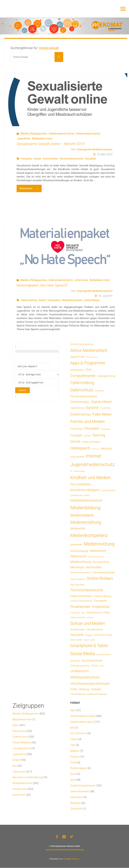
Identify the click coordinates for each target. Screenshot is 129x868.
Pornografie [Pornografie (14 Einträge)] (100, 601)
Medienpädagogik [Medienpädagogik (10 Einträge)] (79, 551)
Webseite (75, 803)
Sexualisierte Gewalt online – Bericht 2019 (51, 144)
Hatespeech (54, 300)
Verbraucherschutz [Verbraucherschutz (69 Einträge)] (85, 677)
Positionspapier (79, 768)
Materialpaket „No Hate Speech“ (42, 285)
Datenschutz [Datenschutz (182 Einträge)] (82, 390)
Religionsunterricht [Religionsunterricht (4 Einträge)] (78, 618)
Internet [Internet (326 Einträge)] (94, 456)
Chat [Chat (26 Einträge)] (88, 370)
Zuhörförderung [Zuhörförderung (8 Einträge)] (78, 694)
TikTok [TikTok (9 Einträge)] (94, 666)
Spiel (73, 780)
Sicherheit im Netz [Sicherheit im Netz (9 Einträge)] (103, 635)
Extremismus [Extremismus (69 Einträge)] (81, 414)
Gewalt (37, 159)
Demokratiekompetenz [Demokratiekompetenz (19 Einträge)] (84, 396)
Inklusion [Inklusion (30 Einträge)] (106, 448)
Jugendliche (24, 139)
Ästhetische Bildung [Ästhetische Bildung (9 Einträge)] (97, 694)
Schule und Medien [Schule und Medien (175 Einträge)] (88, 623)
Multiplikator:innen (42, 139)
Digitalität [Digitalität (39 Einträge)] (92, 408)
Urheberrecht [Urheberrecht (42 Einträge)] (79, 671)
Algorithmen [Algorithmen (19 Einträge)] (78, 357)
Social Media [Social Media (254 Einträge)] (83, 654)
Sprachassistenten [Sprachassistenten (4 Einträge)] (104, 655)
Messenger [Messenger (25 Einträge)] (77, 567)
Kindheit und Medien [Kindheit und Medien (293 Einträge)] (91, 477)
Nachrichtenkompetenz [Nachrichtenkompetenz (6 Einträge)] (81, 572)
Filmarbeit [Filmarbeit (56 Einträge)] (92, 429)
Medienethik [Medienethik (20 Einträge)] (78, 528)
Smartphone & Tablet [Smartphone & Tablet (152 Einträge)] (89, 646)
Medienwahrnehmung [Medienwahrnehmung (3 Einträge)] (96, 557)
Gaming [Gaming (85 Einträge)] (99, 435)
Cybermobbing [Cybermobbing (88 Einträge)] (82, 383)
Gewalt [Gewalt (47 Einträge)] (75, 441)
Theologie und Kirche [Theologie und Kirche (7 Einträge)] (80, 666)
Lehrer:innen (81, 280)
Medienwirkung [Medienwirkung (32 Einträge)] (80, 562)
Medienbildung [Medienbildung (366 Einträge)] (85, 508)
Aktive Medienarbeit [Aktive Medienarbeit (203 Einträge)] (89, 350)
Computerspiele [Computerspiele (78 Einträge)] (83, 376)
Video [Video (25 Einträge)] (74, 689)
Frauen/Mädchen (22, 743)
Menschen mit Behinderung (27, 777)
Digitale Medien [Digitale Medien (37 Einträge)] (102, 402)
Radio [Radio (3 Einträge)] (83, 613)
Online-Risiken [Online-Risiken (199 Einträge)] (100, 578)
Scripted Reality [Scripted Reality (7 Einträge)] (77, 630)
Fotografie (26, 159)
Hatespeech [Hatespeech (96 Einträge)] (80, 448)
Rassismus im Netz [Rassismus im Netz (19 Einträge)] (98, 612)
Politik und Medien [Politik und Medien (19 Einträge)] (81, 596)
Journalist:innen (21, 748)
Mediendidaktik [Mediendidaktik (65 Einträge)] (82, 515)
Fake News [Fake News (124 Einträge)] (102, 414)
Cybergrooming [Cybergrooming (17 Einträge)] (106, 376)
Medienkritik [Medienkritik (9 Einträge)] (76, 545)
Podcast (75, 757)
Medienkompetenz (72, 300)
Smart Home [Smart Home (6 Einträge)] (89, 640)
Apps (73, 710)
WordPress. (75, 859)
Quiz (73, 774)
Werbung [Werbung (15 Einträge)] (84, 689)
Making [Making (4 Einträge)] (87, 495)
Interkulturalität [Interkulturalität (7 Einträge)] (77, 457)
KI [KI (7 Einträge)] (71, 471)
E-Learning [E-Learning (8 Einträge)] (105, 408)
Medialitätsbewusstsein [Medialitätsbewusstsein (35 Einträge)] (86, 500)
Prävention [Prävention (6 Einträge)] (75, 613)
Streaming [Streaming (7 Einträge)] (75, 661)
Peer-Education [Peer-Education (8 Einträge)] (77, 585)
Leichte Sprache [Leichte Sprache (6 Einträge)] (108, 490)
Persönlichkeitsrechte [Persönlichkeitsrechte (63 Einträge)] (87, 590)
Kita (15, 766)
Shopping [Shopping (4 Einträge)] (89, 635)
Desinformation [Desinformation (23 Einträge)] (80, 402)
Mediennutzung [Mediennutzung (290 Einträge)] (99, 544)
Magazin (75, 751)
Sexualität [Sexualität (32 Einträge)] (77, 635)
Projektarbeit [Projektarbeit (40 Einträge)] (101, 607)
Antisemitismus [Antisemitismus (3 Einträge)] (92, 357)
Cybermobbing (29, 300)
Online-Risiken (50, 159)
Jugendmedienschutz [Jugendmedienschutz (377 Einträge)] (92, 464)
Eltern (16, 725)
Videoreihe (76, 797)
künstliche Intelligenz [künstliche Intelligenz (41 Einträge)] (85, 490)
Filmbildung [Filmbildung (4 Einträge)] (106, 429)
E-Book (74, 739)
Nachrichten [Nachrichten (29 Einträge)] (94, 567)
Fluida (65, 859)
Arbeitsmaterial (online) (61, 134)
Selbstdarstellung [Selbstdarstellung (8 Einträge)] (94, 630)
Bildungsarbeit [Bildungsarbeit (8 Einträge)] (77, 370)
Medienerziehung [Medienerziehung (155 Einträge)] (86, 522)
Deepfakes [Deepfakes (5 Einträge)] (99, 391)
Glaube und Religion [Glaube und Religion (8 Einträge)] (91, 442)
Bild (72, 728)
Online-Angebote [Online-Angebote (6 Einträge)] (78, 579)
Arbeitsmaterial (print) (88, 134)
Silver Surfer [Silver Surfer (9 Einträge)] (76, 640)
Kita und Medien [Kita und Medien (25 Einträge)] (80, 484)
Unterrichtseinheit (80, 791)
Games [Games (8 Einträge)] (87, 436)
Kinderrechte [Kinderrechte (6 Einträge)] (79, 471)
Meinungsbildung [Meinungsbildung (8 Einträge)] (100, 562)
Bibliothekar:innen (22, 719)
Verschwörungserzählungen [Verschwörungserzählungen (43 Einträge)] (90, 684)
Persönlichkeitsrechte (71, 159)
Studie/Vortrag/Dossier (83, 786)
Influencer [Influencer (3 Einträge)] (95, 449)
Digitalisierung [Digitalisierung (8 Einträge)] (77, 408)
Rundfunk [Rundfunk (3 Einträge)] (90, 618)
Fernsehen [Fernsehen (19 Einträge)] (76, 429)
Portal (73, 762)
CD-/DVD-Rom (78, 733)
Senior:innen (19, 795)
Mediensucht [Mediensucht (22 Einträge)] (78, 556)
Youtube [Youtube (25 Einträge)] (96, 689)
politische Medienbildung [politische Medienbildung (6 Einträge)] (81, 601)
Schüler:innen (20, 789)
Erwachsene (19, 731)
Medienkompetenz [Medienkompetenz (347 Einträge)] (89, 535)
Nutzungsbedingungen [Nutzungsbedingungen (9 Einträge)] (104, 572)
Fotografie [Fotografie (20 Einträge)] (76, 435)
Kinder (16, 760)
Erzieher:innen (20, 737)
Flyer (73, 745)
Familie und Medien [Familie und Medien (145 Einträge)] (88, 421)
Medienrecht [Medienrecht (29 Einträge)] (98, 551)
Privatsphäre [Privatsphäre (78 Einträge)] (80, 607)
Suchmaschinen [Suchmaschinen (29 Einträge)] (92, 660)
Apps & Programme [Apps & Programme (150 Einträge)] (88, 363)
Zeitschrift (76, 809)
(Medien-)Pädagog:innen (34, 134)
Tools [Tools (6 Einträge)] (102, 666)
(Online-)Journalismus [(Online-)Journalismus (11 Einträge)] (82, 344)
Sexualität (91, 159)
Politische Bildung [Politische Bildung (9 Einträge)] (103, 596)
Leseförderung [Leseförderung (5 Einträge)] (76, 495)
